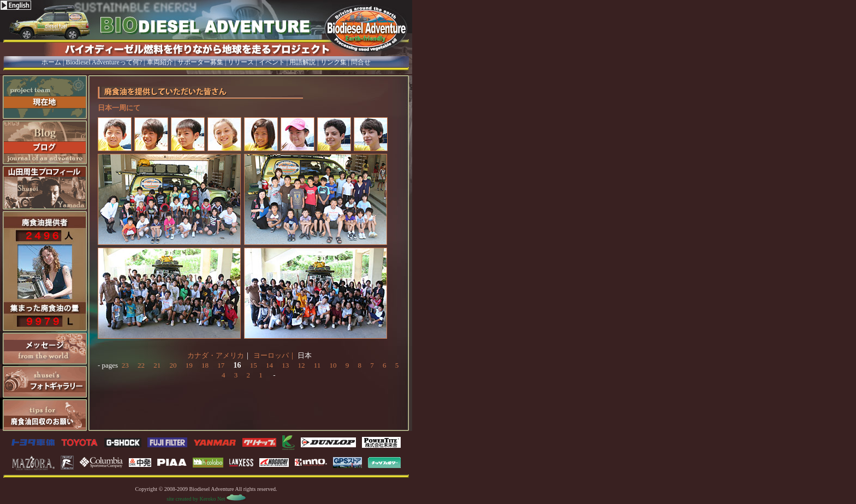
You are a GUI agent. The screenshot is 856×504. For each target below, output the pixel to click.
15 (254, 365)
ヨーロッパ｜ (275, 355)
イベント (272, 62)
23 (125, 365)
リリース (241, 62)
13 (285, 365)
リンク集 (334, 62)
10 (333, 365)
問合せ (361, 62)
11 (317, 365)
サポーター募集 (200, 62)
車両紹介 (160, 62)
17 (221, 365)
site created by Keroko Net (206, 499)
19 (189, 365)
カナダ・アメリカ (216, 355)
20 (173, 365)
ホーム (51, 62)
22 (141, 365)
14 (269, 365)
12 (301, 365)
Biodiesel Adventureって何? (104, 62)
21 (157, 365)
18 (205, 365)
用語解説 (302, 62)
